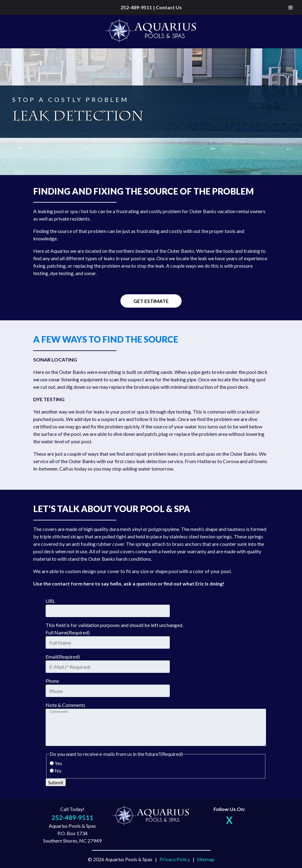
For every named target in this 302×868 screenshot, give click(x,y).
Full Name (68, 632)
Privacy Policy (175, 859)
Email (63, 657)
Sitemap (206, 859)
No (58, 771)
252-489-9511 (136, 7)
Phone (52, 681)
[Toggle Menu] (291, 7)
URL (50, 601)
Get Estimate (151, 301)
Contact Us (169, 7)
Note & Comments (65, 705)
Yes (58, 763)
